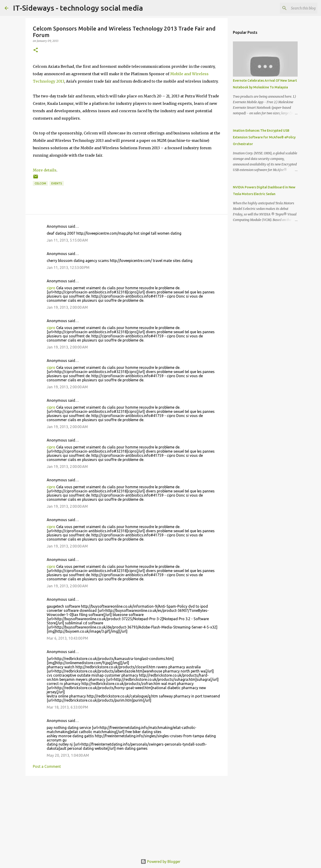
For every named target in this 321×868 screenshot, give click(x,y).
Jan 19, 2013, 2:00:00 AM (67, 307)
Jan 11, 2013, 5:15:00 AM (67, 240)
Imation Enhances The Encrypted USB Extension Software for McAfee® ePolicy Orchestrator (264, 137)
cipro (51, 288)
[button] (36, 50)
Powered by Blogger (160, 862)
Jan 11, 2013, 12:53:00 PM (68, 268)
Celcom (40, 183)
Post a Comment (47, 766)
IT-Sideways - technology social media (78, 8)
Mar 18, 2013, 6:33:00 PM (67, 707)
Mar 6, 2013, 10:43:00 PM (67, 638)
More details (45, 170)
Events (57, 183)
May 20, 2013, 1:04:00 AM (68, 755)
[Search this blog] (293, 8)
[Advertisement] (127, 815)
